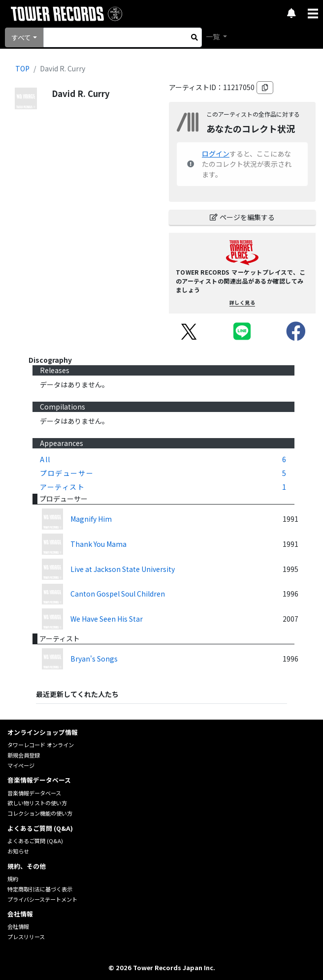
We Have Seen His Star (107, 619)
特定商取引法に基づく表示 (40, 889)
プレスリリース (26, 937)
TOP (22, 68)
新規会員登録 (24, 755)
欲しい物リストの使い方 (37, 803)
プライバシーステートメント (42, 899)
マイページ (21, 765)
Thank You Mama (98, 544)
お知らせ (18, 851)
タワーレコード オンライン (41, 745)
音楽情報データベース (34, 793)
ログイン (216, 154)
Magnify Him (91, 519)
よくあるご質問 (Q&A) (35, 841)
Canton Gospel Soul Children (118, 594)
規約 (13, 879)
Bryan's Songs (94, 659)
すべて (21, 37)
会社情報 (18, 926)
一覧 (213, 36)
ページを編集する (242, 217)
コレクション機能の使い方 (40, 813)
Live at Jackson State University (123, 569)
